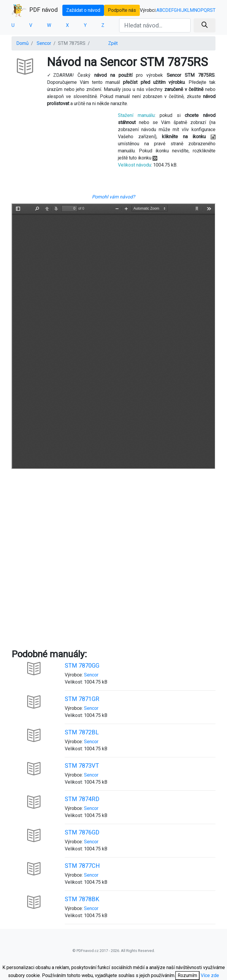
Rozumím (187, 975)
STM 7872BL (82, 732)
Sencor (44, 43)
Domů (22, 43)
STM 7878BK (82, 899)
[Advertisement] (60, 153)
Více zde (210, 975)
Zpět (113, 43)
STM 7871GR (82, 699)
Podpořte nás (122, 10)
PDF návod (35, 10)
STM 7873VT (82, 766)
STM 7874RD (82, 799)
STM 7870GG (82, 666)
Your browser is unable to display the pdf (113, 336)
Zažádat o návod (83, 10)
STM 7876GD (82, 832)
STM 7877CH (82, 866)
